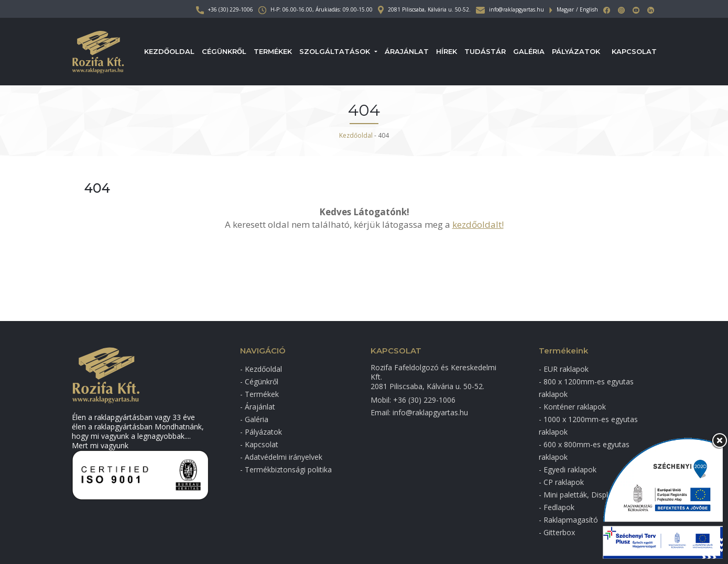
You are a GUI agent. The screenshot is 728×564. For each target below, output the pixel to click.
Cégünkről (224, 52)
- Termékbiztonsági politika (286, 469)
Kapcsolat (634, 52)
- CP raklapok (561, 482)
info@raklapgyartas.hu (510, 9)
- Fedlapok (557, 507)
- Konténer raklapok (572, 407)
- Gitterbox (557, 532)
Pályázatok (576, 52)
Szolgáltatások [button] (336, 52)
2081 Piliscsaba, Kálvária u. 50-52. (424, 9)
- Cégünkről (259, 381)
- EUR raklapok (564, 369)
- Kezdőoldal (261, 369)
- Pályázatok (261, 432)
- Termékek (259, 394)
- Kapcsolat (259, 444)
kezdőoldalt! (478, 224)
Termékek (273, 52)
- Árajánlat (258, 407)
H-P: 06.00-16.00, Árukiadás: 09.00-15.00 (316, 9)
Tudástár (485, 52)
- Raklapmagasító (568, 520)
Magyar (565, 9)
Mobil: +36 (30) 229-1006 (413, 400)
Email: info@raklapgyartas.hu (419, 412)
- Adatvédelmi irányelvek (281, 457)
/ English (587, 9)
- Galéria (254, 419)
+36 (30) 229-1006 (225, 9)
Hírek (447, 52)
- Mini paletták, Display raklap (589, 495)
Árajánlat (407, 52)
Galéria (529, 52)
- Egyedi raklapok (568, 469)
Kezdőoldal (169, 52)
